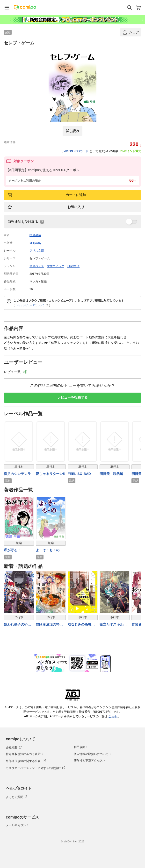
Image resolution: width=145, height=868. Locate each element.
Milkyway (35, 243)
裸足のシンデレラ (17, 474)
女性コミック (56, 266)
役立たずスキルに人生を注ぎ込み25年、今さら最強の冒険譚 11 (113, 625)
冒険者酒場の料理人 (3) (49, 625)
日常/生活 (73, 266)
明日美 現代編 (111, 474)
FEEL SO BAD (79, 474)
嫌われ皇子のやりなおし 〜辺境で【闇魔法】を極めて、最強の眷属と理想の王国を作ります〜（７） (17, 625)
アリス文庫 (37, 251)
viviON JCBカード (78, 151)
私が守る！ (12, 550)
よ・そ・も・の (48, 550)
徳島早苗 (35, 235)
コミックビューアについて (32, 305)
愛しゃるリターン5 (50, 474)
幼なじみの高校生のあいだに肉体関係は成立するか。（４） (81, 625)
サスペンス (37, 266)
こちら (113, 716)
